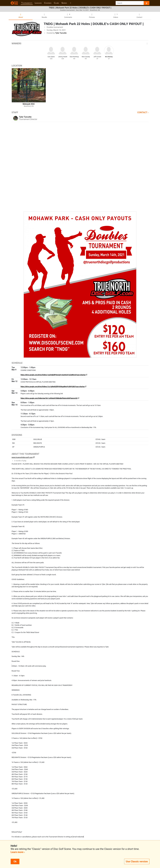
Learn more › (18, 852)
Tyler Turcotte (61, 33)
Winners (80, 44)
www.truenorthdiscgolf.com (22, 457)
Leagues (38, 3)
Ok (15, 861)
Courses (48, 3)
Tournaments (27, 3)
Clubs (56, 3)
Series (64, 3)
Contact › (143, 112)
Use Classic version (137, 861)
